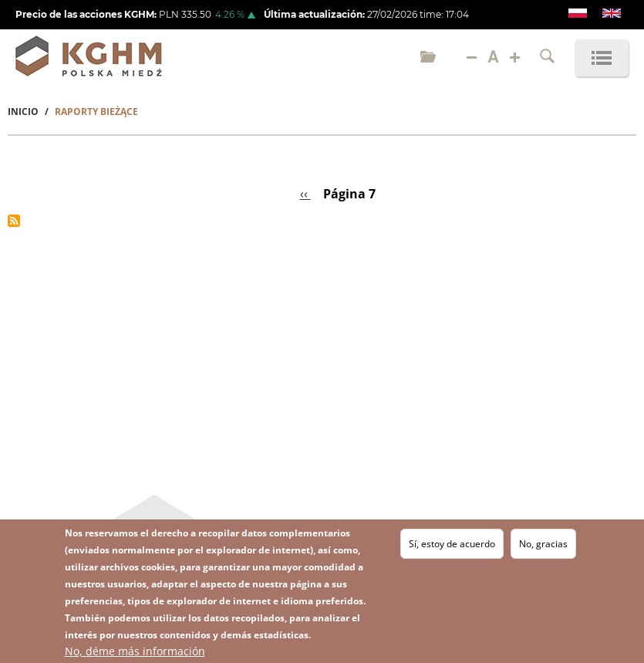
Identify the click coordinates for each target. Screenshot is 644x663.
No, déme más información (135, 651)
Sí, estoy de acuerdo (452, 544)
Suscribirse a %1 (14, 221)
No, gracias (543, 544)
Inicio (23, 112)
